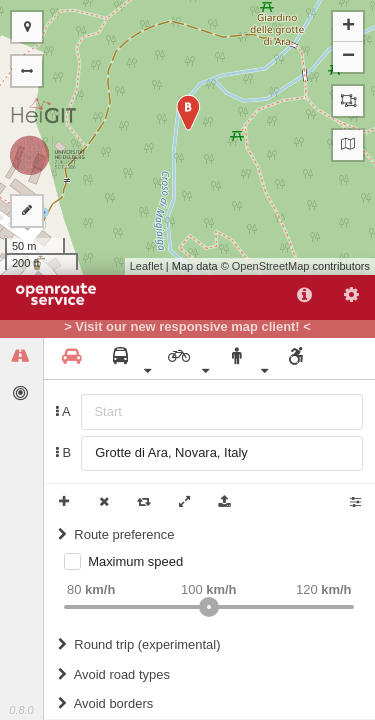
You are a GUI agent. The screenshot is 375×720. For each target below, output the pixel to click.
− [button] (348, 57)
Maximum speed (135, 561)
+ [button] (348, 27)
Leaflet (146, 266)
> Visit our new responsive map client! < (187, 327)
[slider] (209, 607)
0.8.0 (21, 710)
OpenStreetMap (271, 266)
